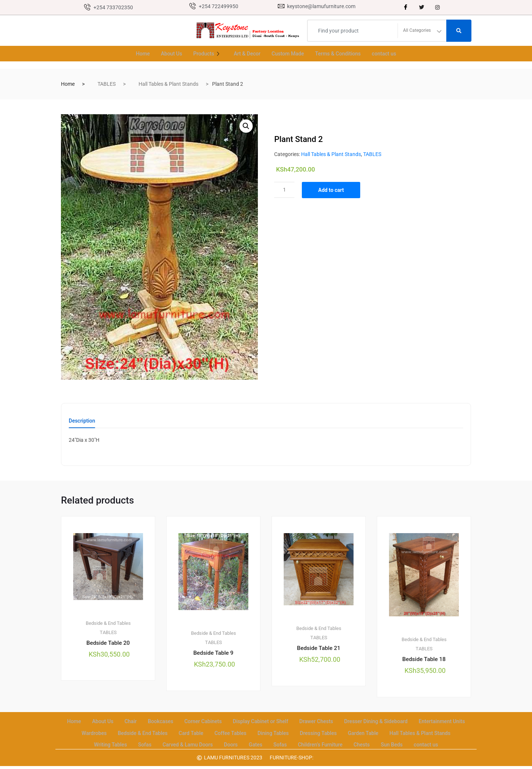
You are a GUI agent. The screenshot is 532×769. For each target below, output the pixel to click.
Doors (286, 742)
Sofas (196, 742)
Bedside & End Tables (108, 624)
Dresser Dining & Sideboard (411, 723)
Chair (153, 723)
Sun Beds (454, 742)
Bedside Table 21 (318, 650)
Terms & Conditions (341, 54)
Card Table (255, 732)
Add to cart (335, 190)
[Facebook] (406, 7)
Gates (312, 742)
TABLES (107, 84)
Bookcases (184, 723)
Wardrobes (153, 732)
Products (205, 54)
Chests (423, 742)
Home (137, 54)
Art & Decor (245, 54)
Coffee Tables (297, 732)
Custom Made (288, 54)
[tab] (82, 423)
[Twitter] (422, 7)
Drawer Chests (348, 723)
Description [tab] (82, 421)
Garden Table (436, 732)
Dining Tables (341, 732)
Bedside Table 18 (424, 661)
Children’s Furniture (379, 742)
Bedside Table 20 (108, 644)
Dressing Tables (389, 732)
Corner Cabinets (229, 723)
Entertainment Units (104, 732)
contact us (389, 54)
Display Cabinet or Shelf (290, 723)
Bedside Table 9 (213, 655)
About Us (167, 54)
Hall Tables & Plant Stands (168, 84)
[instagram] (437, 7)
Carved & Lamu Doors (241, 742)
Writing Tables (160, 742)
